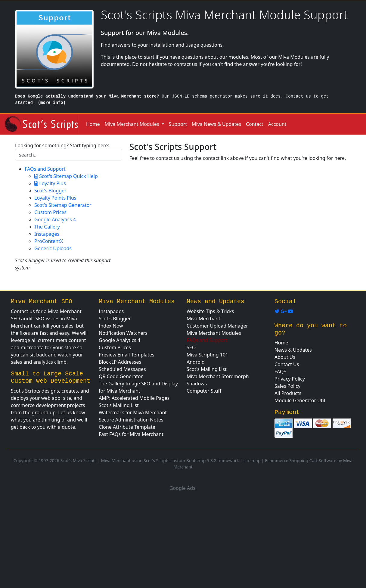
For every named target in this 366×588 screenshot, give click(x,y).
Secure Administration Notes (131, 420)
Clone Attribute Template (127, 427)
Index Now (111, 326)
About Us (285, 357)
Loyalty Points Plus (55, 198)
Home (93, 124)
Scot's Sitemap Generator (63, 205)
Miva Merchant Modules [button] (133, 124)
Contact (255, 124)
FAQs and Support (45, 169)
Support (178, 124)
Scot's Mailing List (119, 405)
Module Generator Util (300, 400)
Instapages (47, 234)
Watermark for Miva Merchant (133, 412)
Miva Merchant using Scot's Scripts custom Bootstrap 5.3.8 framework (170, 460)
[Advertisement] (183, 539)
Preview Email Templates (127, 355)
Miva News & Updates (216, 124)
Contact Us (287, 364)
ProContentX (49, 241)
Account (277, 124)
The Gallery (47, 227)
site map (252, 460)
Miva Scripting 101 (207, 355)
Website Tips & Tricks (210, 311)
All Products (288, 393)
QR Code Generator (121, 376)
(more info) (52, 103)
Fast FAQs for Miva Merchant (131, 434)
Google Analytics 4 (55, 219)
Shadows (197, 384)
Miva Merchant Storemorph (218, 376)
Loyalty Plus (52, 183)
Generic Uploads (53, 248)
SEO (191, 347)
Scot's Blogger (50, 191)
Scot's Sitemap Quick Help (68, 176)
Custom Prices (50, 212)
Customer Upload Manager (217, 326)
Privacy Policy (290, 379)
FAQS (280, 372)
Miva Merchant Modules (214, 333)
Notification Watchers (123, 333)
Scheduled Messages (122, 369)
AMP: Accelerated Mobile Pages (134, 398)
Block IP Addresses (120, 362)
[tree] (69, 209)
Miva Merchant (203, 319)
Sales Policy (287, 386)
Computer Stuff (204, 391)
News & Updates (293, 350)
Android (196, 362)
